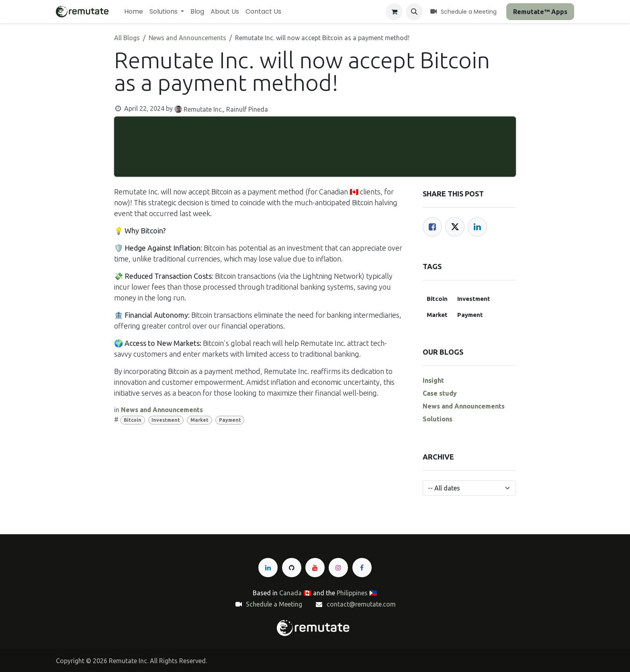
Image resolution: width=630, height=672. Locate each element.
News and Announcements (187, 38)
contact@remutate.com (361, 604)
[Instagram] (338, 568)
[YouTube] (315, 568)
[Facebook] (432, 227)
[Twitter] (455, 227)
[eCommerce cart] (394, 12)
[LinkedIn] (477, 227)
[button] (414, 12)
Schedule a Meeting (274, 604)
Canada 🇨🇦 (295, 593)
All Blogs (127, 38)
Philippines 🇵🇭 (357, 593)
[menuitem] (134, 12)
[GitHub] (292, 568)
